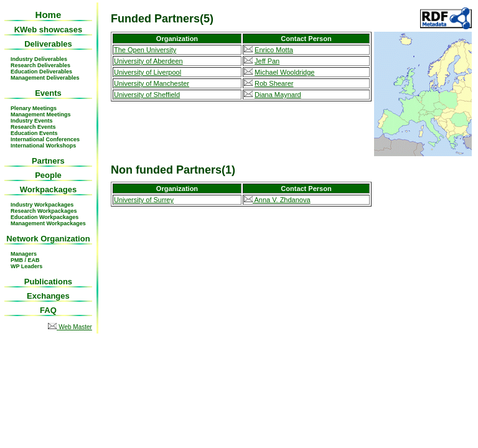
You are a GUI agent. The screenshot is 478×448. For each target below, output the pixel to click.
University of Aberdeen (148, 61)
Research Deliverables (40, 65)
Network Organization (48, 239)
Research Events (33, 127)
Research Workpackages (44, 211)
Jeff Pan (267, 61)
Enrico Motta (274, 50)
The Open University (145, 50)
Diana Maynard (278, 95)
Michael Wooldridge (284, 72)
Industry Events (32, 121)
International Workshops (43, 146)
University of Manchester (152, 83)
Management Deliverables (45, 78)
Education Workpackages (45, 217)
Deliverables (48, 44)
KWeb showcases (49, 30)
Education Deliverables (41, 72)
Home (49, 15)
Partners (48, 161)
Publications (48, 282)
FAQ (48, 310)
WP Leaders (26, 266)
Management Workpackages (48, 223)
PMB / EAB (25, 260)
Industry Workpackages (42, 205)
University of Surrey (144, 200)
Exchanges (48, 296)
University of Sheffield (147, 95)
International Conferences (45, 139)
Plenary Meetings (34, 108)
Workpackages (49, 189)
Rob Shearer (274, 83)
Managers (24, 254)
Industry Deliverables (39, 59)
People (48, 175)
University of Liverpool (148, 72)
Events (48, 93)
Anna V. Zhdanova (277, 200)
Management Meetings (41, 114)
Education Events (34, 133)
